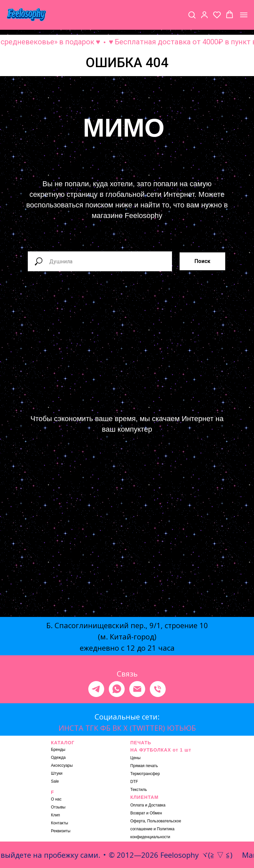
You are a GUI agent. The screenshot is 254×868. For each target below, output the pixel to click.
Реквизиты (61, 831)
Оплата (137, 805)
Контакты (60, 823)
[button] (192, 15)
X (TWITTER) (144, 728)
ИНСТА (71, 728)
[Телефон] (158, 689)
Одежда (58, 758)
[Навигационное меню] (244, 15)
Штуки (57, 773)
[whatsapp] (117, 689)
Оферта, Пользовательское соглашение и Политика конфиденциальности (156, 829)
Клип (55, 815)
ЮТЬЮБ (181, 728)
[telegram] (96, 689)
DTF (134, 782)
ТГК (92, 728)
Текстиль (139, 790)
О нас (56, 799)
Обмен (156, 813)
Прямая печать (144, 766)
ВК (117, 728)
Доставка (157, 805)
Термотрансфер (145, 774)
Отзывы (58, 807)
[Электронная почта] (137, 689)
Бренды (58, 750)
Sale (55, 781)
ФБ (105, 728)
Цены (135, 758)
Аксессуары (62, 765)
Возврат (138, 813)
